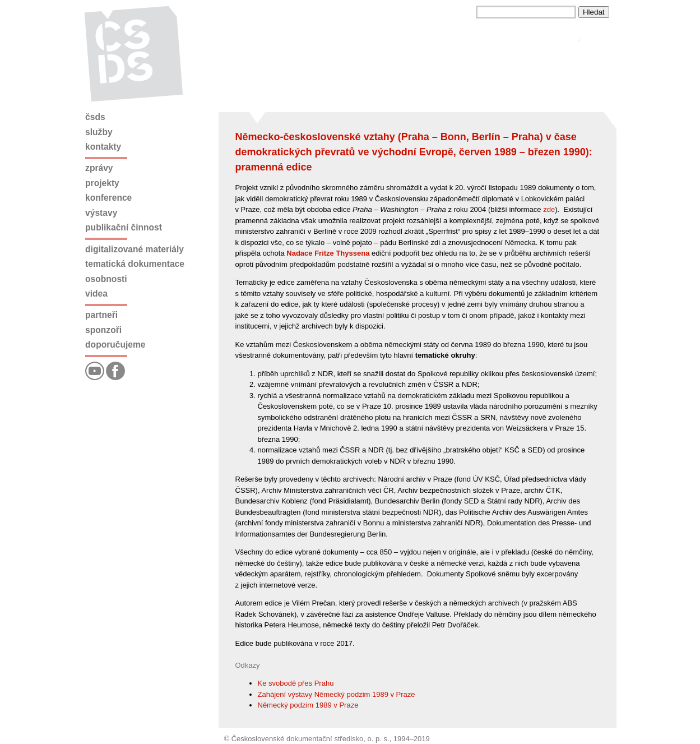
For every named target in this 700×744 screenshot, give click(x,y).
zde (549, 209)
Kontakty (103, 147)
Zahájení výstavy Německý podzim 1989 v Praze (337, 694)
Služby (99, 132)
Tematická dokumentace (135, 264)
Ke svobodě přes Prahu (296, 683)
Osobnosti (106, 279)
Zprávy (99, 168)
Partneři (101, 315)
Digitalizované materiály (135, 249)
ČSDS (95, 117)
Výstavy (101, 213)
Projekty (102, 183)
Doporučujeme (115, 345)
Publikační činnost (124, 227)
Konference (108, 198)
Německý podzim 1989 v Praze (308, 705)
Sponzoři (103, 330)
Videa (96, 294)
